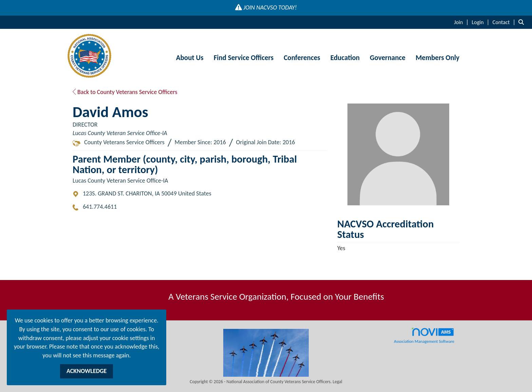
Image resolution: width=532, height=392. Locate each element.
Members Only (438, 58)
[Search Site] (523, 22)
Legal (338, 382)
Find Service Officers (244, 58)
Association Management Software (424, 336)
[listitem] (462, 22)
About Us (190, 58)
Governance (388, 58)
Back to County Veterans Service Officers (125, 92)
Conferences (302, 58)
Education (345, 58)
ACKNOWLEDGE (87, 371)
